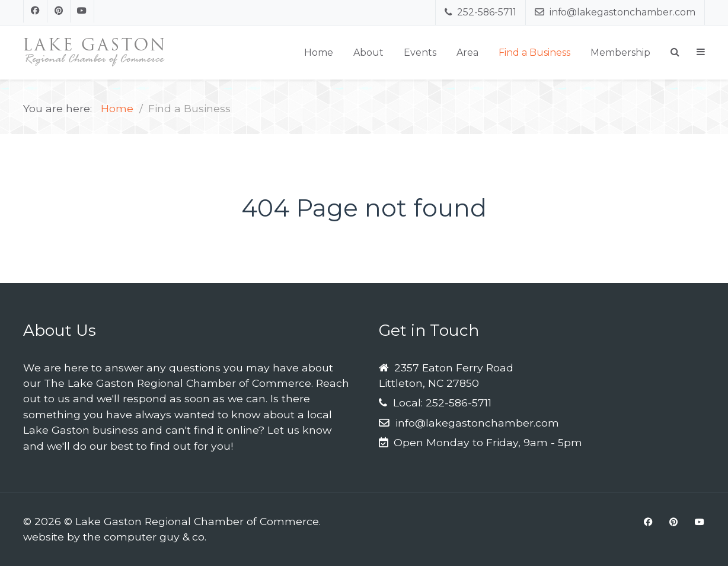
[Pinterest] (59, 11)
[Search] (675, 52)
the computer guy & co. (145, 537)
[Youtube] (82, 11)
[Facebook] (35, 11)
